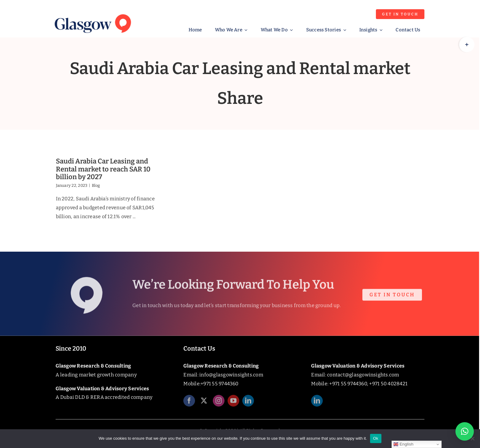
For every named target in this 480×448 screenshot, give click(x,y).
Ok (376, 438)
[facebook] (189, 403)
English (403, 444)
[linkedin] (248, 403)
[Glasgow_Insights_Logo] (92, 13)
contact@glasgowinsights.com (363, 375)
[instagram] (219, 403)
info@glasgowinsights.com (231, 375)
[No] (472, 438)
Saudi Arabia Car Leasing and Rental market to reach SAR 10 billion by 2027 (103, 169)
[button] (465, 431)
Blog (96, 185)
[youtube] (233, 403)
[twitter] (204, 403)
